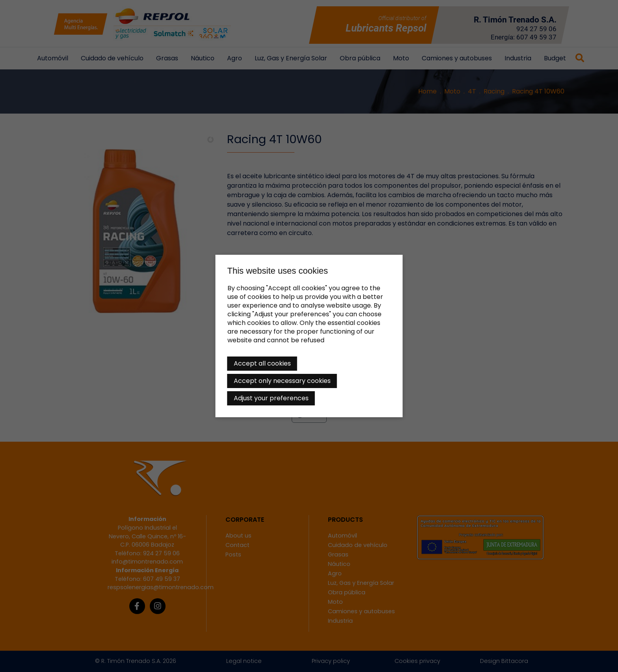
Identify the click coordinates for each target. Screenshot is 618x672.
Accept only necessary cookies (282, 381)
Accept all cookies (262, 363)
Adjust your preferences (271, 398)
